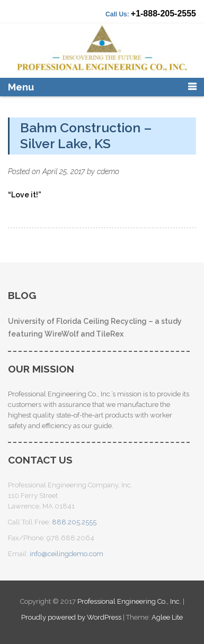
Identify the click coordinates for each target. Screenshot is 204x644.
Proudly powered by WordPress (71, 617)
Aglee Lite (167, 617)
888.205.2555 (74, 522)
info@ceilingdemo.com (66, 554)
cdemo (108, 171)
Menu (21, 87)
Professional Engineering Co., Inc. (130, 601)
